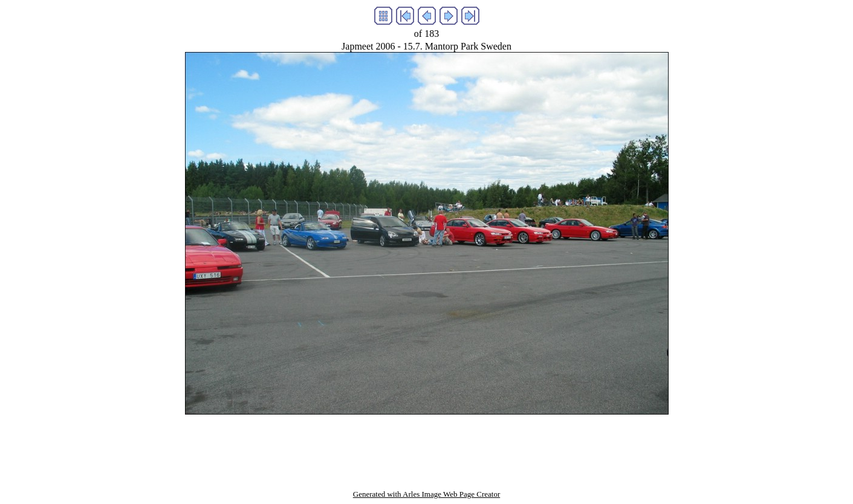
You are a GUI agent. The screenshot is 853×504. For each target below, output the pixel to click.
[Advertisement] (427, 442)
